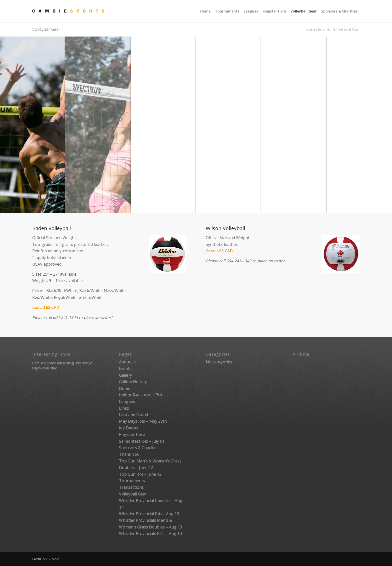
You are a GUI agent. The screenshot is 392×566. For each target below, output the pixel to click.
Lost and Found (133, 415)
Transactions (131, 487)
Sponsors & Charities (139, 448)
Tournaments (132, 481)
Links (124, 408)
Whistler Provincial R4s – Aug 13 (149, 514)
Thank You (129, 454)
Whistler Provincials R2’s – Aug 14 (150, 533)
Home (331, 29)
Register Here (132, 434)
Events (125, 368)
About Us (128, 362)
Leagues (127, 401)
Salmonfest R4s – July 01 (142, 441)
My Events (129, 428)
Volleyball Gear (46, 29)
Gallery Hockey (133, 382)
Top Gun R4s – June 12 (140, 474)
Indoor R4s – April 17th (140, 395)
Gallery (125, 375)
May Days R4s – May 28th (143, 421)
